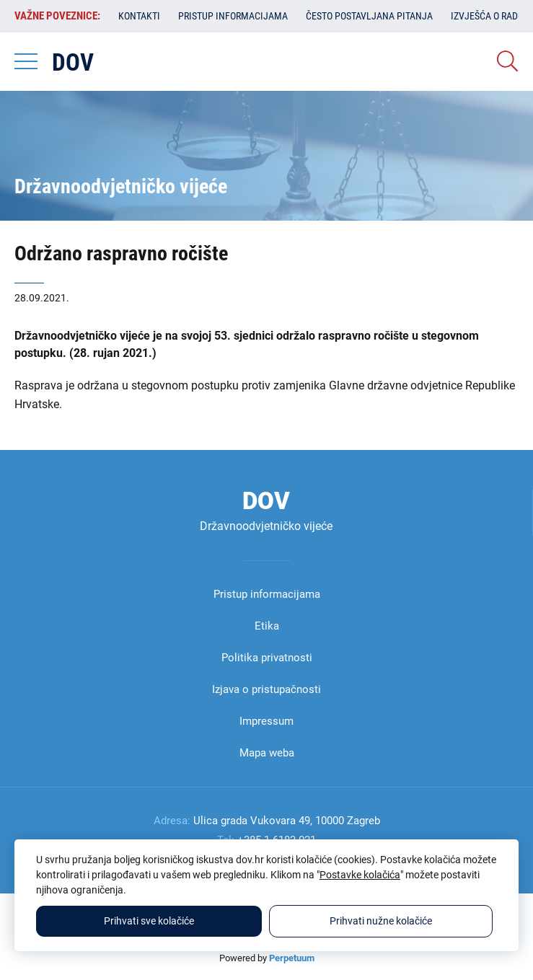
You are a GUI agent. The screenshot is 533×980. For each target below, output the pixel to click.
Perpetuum (292, 958)
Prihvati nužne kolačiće (381, 921)
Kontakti (139, 16)
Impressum (266, 721)
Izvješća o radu (487, 16)
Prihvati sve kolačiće (149, 921)
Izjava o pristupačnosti (266, 689)
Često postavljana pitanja (369, 16)
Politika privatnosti (267, 658)
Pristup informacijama (233, 16)
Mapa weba (267, 753)
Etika (267, 626)
